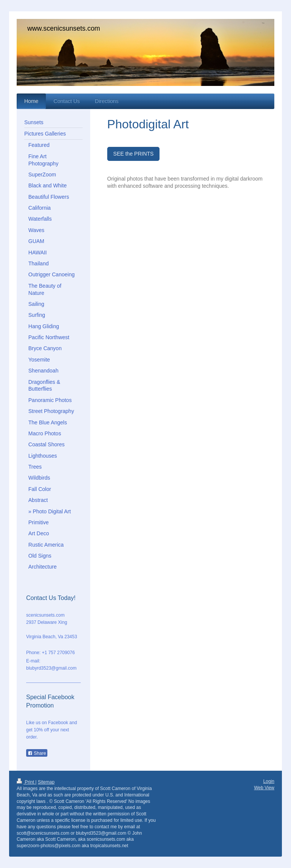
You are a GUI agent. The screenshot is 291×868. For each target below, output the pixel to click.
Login (269, 781)
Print (26, 782)
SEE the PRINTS (134, 154)
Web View (264, 788)
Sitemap (46, 782)
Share (37, 753)
